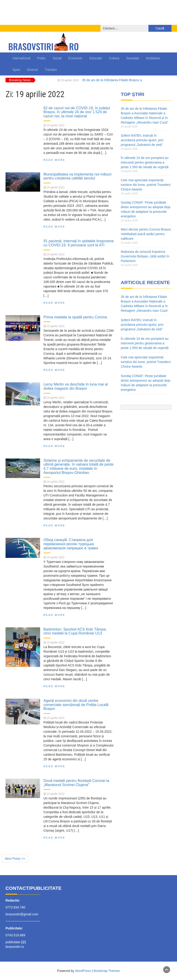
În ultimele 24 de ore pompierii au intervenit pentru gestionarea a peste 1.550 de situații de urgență (145, 162)
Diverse (32, 70)
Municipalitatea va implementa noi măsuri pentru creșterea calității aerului (78, 176)
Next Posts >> (15, 859)
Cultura (114, 58)
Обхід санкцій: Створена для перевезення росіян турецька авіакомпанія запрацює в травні (71, 544)
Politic (41, 58)
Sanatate (133, 58)
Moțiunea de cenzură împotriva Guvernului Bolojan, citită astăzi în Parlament (145, 256)
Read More (55, 160)
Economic (75, 58)
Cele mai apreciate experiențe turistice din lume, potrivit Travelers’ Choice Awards (146, 185)
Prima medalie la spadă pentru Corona (75, 317)
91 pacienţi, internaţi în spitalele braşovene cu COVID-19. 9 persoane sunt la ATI (79, 243)
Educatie (96, 58)
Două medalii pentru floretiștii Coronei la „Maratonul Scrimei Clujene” (76, 783)
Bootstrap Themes (107, 971)
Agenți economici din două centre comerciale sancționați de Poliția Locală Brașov (76, 705)
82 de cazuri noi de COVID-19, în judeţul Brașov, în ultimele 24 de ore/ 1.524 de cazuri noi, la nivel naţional (77, 112)
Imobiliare (153, 58)
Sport (16, 70)
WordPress (83, 971)
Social (57, 58)
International (21, 58)
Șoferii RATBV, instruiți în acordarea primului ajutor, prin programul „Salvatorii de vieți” (142, 140)
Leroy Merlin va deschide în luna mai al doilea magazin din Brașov (76, 386)
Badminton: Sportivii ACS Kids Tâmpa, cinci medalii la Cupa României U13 (75, 631)
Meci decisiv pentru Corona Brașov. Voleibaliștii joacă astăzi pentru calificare (146, 234)
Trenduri (51, 70)
